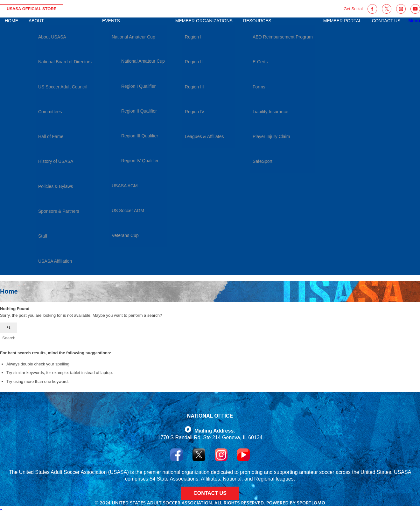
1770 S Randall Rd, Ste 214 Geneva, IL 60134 (210, 437)
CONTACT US (210, 493)
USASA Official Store (32, 9)
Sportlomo (311, 503)
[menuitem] (11, 146)
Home (9, 291)
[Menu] (414, 21)
